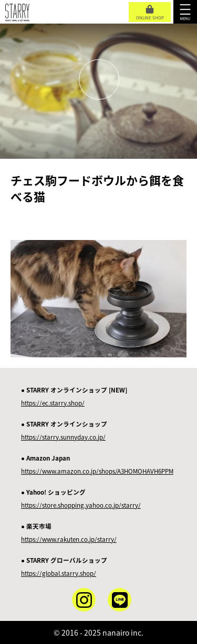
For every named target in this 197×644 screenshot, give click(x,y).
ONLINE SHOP (150, 13)
